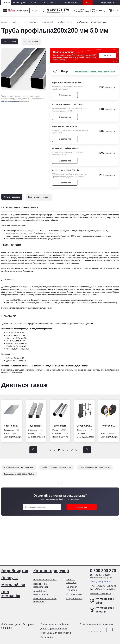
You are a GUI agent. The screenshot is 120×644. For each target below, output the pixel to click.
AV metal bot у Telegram (102, 610)
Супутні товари (74, 599)
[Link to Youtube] (114, 630)
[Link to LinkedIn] (108, 630)
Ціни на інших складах (39, 197)
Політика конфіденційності (55, 624)
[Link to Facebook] (90, 630)
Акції (88, 3)
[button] (33, 450)
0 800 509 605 (100, 575)
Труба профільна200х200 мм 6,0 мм (19, 467)
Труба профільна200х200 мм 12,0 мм (19, 474)
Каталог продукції (51, 571)
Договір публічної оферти (54, 628)
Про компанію (11, 594)
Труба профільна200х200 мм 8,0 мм (57, 467)
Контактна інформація (100, 594)
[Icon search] (42, 11)
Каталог (6, 3)
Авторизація (101, 11)
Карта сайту (47, 637)
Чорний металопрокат (45, 579)
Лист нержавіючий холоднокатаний (11, 426)
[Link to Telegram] (102, 630)
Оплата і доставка (51, 3)
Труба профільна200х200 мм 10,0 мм (95, 467)
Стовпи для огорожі (84, 426)
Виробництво (19, 3)
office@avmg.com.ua (101, 582)
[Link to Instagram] (96, 630)
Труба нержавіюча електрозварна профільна (36, 426)
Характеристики (31, 41)
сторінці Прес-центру (24, 271)
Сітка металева (75, 594)
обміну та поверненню (11, 101)
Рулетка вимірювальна (109, 426)
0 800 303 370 (58, 10)
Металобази (13, 585)
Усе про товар (10, 41)
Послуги (34, 3)
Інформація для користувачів (56, 633)
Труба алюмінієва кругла (60, 426)
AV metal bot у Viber (102, 601)
